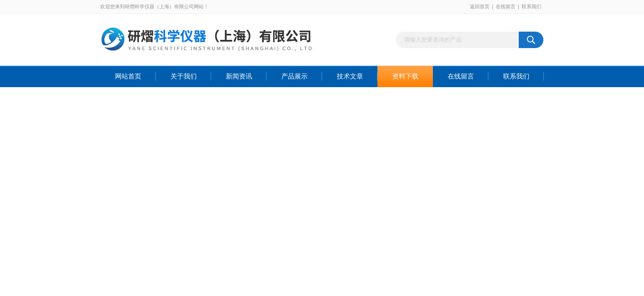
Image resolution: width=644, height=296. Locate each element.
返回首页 (480, 7)
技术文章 (350, 76)
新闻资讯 (239, 76)
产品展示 (294, 76)
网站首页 (128, 76)
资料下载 (405, 76)
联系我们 (531, 7)
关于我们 (184, 76)
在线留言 (506, 7)
